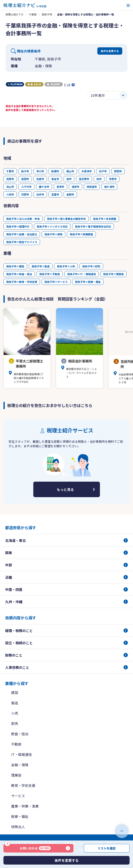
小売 (15, 713)
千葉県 (33, 14)
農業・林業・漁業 (25, 806)
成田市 (25, 179)
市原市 (113, 179)
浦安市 (75, 187)
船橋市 (55, 171)
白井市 (40, 194)
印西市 (25, 194)
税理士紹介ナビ (15, 14)
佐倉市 (40, 179)
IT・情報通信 (21, 754)
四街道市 (92, 187)
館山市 (70, 171)
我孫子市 (47, 14)
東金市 (55, 179)
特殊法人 (18, 827)
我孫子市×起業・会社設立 (22, 234)
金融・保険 (20, 765)
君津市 (60, 187)
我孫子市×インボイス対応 (52, 226)
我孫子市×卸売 (91, 266)
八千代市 (26, 187)
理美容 (16, 775)
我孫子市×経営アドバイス (22, 242)
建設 (15, 692)
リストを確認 (107, 848)
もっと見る (65, 489)
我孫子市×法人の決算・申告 (23, 219)
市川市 (40, 171)
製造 (15, 703)
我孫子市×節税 (54, 234)
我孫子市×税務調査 (81, 234)
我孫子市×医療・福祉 (88, 282)
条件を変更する (110, 51)
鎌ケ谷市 (44, 187)
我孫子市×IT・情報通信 (82, 274)
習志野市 (84, 179)
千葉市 (10, 171)
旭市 (69, 179)
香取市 (70, 194)
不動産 (16, 744)
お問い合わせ (28, 847)
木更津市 (87, 171)
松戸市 (103, 171)
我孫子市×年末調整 (105, 219)
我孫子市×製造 (41, 266)
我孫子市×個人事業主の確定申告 (66, 219)
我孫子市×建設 (15, 266)
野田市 (118, 171)
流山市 (10, 187)
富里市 (55, 194)
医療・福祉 (20, 816)
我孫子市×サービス (56, 282)
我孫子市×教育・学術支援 (22, 282)
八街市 (10, 194)
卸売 (15, 723)
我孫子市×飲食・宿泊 (19, 274)
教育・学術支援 (23, 785)
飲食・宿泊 (20, 734)
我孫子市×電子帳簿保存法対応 (93, 226)
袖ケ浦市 (109, 187)
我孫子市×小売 (66, 266)
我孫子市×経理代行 (18, 226)
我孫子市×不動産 (50, 274)
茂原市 (10, 179)
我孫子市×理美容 (113, 274)
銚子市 (25, 171)
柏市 (99, 179)
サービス (18, 796)
